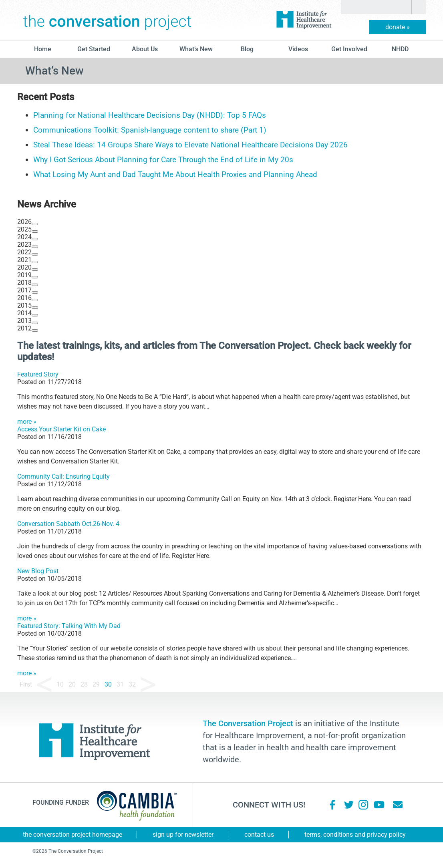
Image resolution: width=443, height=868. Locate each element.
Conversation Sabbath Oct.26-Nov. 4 (68, 524)
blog (247, 49)
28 (84, 684)
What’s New (196, 49)
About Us (145, 49)
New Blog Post (38, 571)
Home (43, 49)
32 (132, 684)
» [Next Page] (148, 685)
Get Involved (349, 49)
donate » (398, 27)
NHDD (400, 49)
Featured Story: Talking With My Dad (69, 626)
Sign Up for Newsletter (183, 835)
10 (60, 684)
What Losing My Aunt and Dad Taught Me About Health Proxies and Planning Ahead (175, 174)
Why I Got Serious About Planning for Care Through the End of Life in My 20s (163, 160)
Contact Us (259, 835)
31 (120, 684)
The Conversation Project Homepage (72, 835)
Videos (298, 49)
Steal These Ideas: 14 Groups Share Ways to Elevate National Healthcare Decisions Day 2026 (190, 145)
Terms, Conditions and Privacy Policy (355, 835)
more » (27, 422)
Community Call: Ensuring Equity (63, 476)
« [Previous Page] (44, 685)
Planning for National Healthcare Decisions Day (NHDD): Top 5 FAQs (150, 115)
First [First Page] (26, 684)
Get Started (94, 49)
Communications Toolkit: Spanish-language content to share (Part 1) (150, 130)
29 (96, 684)
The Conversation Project (107, 20)
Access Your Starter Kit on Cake (61, 429)
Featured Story (38, 374)
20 (72, 684)
